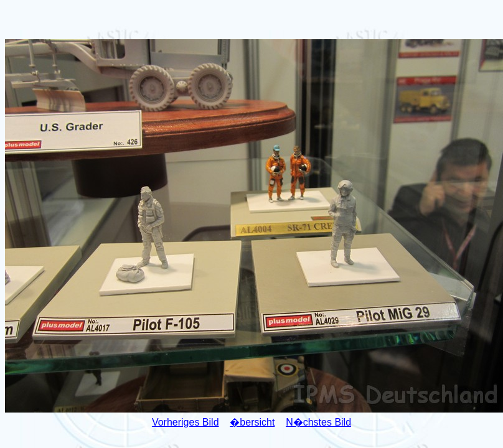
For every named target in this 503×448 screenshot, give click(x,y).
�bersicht (252, 422)
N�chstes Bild (318, 422)
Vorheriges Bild (186, 422)
